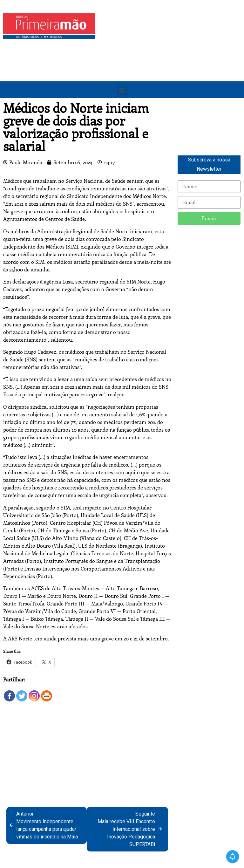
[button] (122, 90)
